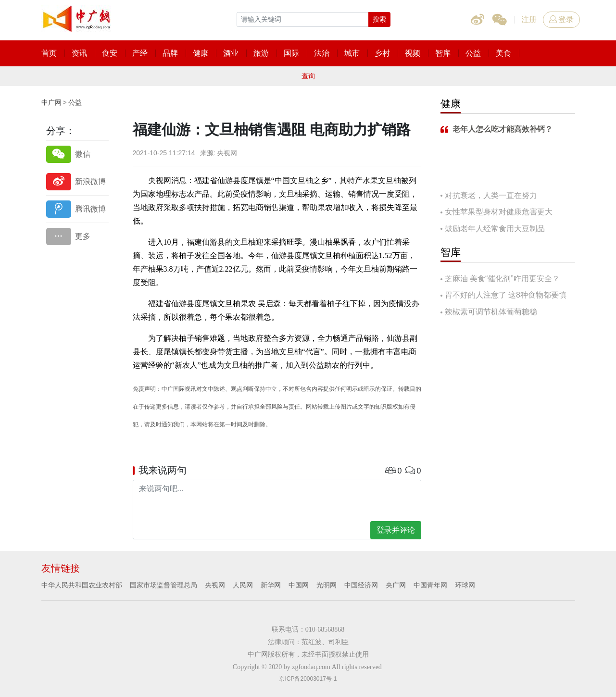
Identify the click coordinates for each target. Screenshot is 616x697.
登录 (561, 19)
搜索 (379, 19)
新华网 (271, 585)
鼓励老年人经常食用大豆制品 (495, 229)
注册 (529, 19)
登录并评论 (396, 530)
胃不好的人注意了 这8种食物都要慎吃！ (503, 296)
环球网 (465, 585)
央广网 (396, 585)
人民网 (243, 585)
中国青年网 (430, 585)
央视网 (215, 585)
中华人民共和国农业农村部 (82, 585)
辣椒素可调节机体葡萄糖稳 (491, 312)
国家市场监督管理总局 (163, 585)
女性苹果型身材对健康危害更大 (499, 212)
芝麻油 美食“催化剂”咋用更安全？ (502, 279)
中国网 (299, 585)
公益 (75, 102)
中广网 (51, 102)
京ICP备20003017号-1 (308, 679)
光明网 (327, 585)
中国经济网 (361, 585)
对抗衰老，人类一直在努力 (491, 195)
